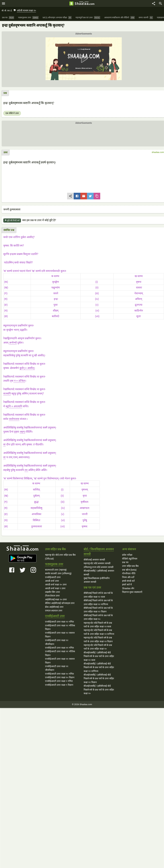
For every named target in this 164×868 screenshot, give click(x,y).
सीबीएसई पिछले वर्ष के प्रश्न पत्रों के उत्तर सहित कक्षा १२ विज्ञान (98, 610)
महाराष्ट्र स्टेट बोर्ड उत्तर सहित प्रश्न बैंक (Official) (60, 557)
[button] (84, 59)
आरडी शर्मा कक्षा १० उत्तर (56, 585)
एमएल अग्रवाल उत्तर (54, 611)
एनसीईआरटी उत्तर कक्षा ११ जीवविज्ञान (57, 668)
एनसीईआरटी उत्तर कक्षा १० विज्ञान (60, 677)
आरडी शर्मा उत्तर (52, 581)
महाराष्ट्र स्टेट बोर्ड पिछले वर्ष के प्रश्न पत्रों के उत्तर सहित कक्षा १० (98, 647)
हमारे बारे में (127, 585)
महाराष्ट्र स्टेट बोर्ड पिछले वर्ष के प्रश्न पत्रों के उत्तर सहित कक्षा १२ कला (98, 625)
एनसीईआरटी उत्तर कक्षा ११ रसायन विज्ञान (60, 661)
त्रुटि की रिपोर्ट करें (12, 221)
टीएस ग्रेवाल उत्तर (52, 596)
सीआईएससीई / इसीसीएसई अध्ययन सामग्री (99, 573)
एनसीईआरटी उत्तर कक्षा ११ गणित (59, 648)
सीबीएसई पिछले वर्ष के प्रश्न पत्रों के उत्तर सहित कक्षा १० (98, 617)
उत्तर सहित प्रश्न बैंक (130, 566)
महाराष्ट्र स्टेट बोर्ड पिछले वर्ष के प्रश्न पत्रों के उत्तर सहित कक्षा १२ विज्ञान (98, 639)
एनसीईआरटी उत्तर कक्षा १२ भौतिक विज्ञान (60, 627)
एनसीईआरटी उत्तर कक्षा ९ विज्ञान (59, 685)
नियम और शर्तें (128, 577)
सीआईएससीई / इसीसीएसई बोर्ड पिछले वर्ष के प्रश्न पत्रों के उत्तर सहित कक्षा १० (99, 690)
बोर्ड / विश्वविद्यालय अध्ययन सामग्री (99, 552)
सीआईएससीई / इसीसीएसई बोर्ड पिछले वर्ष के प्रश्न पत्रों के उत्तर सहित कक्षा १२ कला (99, 656)
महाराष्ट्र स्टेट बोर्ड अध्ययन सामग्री (97, 563)
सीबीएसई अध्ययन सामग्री (94, 560)
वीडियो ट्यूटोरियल (130, 559)
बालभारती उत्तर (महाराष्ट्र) (56, 570)
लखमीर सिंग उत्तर (53, 592)
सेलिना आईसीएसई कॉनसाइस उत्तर (60, 603)
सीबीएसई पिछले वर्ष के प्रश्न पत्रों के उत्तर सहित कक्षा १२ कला (98, 595)
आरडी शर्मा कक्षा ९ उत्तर (55, 588)
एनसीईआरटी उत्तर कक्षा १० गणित (59, 674)
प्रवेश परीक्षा (127, 555)
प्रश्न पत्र (125, 562)
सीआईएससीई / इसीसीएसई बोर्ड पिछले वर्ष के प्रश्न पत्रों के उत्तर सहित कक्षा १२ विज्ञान (99, 678)
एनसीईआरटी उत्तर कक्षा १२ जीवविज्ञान (57, 642)
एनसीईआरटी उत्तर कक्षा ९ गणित (59, 681)
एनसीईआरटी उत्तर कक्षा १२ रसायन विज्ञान (60, 635)
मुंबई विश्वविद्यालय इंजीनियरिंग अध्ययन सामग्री (97, 580)
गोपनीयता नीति (129, 573)
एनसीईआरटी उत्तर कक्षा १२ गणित (59, 622)
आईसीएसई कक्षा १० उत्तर (56, 599)
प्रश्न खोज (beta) (129, 570)
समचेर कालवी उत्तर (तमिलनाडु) (58, 573)
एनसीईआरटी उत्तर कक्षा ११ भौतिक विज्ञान (60, 653)
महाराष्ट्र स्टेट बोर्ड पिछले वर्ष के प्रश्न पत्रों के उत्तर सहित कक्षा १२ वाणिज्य (99, 632)
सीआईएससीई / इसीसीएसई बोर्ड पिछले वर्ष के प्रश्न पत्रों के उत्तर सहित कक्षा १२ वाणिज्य (99, 667)
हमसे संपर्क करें (128, 581)
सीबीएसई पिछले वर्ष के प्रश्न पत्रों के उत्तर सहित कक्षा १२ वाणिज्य (98, 602)
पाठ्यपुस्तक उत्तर (54, 564)
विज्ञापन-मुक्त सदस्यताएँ (132, 592)
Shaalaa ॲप (128, 588)
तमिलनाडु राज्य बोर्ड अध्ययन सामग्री (99, 567)
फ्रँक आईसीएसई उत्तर (54, 607)
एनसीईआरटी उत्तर (53, 577)
